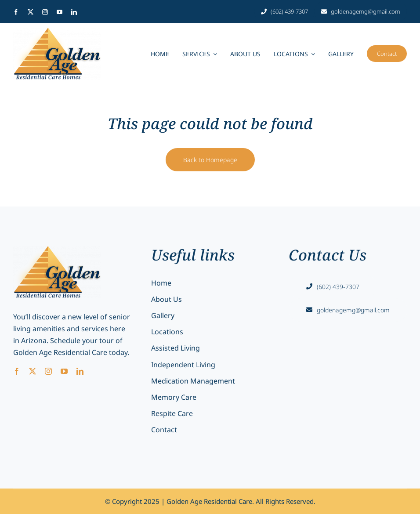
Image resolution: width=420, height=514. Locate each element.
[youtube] (60, 12)
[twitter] (31, 12)
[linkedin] (74, 12)
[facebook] (16, 12)
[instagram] (45, 12)
